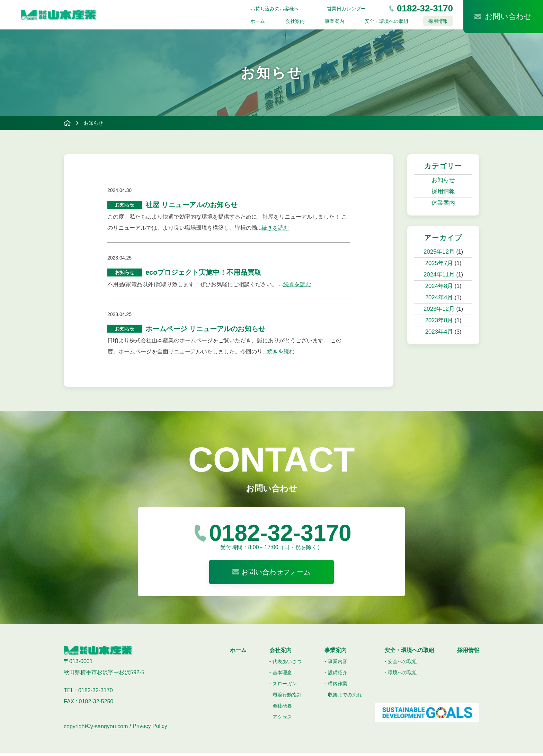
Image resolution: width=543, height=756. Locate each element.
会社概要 (282, 709)
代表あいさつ (287, 665)
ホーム (258, 21)
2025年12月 (439, 252)
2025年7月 (439, 263)
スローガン (285, 687)
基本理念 (282, 676)
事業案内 (335, 21)
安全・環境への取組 (386, 21)
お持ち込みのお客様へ (275, 9)
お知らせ (443, 180)
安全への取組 (402, 665)
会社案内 (295, 21)
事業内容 (338, 665)
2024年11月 (439, 275)
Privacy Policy (150, 729)
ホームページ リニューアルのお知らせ (205, 332)
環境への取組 (402, 676)
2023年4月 (439, 332)
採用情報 (438, 21)
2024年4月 (439, 297)
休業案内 (443, 203)
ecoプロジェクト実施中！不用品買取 (203, 274)
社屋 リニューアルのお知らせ (192, 205)
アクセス (282, 720)
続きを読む (275, 229)
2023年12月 (439, 309)
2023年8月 (439, 320)
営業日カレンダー (346, 9)
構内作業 (338, 687)
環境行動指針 (287, 698)
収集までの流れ (345, 698)
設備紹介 (338, 676)
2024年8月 (439, 286)
